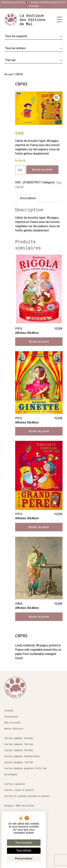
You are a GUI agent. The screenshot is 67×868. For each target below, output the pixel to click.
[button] (56, 98)
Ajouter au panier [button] (39, 342)
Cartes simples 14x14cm (19, 750)
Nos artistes (12, 722)
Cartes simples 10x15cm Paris (22, 756)
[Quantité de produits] (20, 170)
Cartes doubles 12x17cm (19, 762)
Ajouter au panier (42, 170)
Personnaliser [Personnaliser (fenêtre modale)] (24, 859)
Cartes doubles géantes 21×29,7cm (25, 768)
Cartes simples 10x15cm (19, 738)
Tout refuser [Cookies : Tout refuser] (24, 851)
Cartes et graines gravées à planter (27, 796)
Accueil (9, 74)
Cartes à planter (15, 784)
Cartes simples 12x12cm (19, 744)
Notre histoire (14, 729)
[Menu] (59, 20)
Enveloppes (11, 774)
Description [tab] (28, 198)
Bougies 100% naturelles (19, 806)
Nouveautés (11, 716)
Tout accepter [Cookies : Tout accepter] (24, 843)
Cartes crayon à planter (19, 790)
